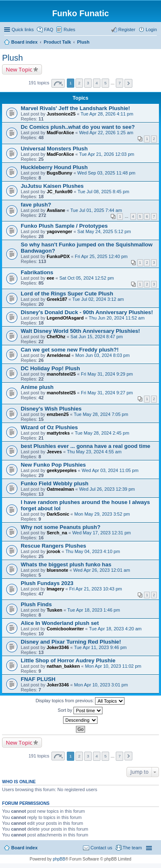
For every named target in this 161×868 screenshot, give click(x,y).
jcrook (53, 551)
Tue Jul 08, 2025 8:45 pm (103, 192)
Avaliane (56, 210)
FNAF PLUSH (38, 679)
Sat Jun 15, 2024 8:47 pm (97, 337)
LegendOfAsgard (65, 318)
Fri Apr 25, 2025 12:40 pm (101, 256)
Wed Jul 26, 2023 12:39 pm (107, 489)
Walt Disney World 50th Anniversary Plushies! (80, 331)
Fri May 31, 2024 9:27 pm (107, 393)
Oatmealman (60, 489)
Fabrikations (37, 272)
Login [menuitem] (151, 30)
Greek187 (57, 299)
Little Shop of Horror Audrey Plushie (68, 660)
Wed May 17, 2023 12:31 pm (101, 533)
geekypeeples (61, 470)
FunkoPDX (58, 256)
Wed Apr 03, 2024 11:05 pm (110, 470)
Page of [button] (58, 83)
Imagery (55, 589)
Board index (24, 848)
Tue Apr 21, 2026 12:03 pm (107, 154)
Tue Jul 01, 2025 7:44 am (96, 210)
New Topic (19, 69)
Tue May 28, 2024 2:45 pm (102, 433)
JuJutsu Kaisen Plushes (52, 186)
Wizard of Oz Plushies (49, 427)
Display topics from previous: (80, 701)
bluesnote (57, 570)
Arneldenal (58, 355)
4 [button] (97, 83)
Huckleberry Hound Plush (54, 167)
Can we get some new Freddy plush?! (70, 350)
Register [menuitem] (127, 30)
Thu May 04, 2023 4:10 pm (93, 551)
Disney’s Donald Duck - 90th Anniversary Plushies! (87, 312)
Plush (12, 58)
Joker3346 (58, 647)
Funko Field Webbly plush (55, 483)
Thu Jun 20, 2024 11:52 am (117, 318)
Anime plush (37, 387)
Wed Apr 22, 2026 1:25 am (106, 133)
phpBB (59, 859)
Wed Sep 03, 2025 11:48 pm (106, 173)
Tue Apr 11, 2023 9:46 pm (100, 647)
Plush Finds (36, 604)
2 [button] (79, 83)
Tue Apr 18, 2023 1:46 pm (94, 610)
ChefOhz (56, 337)
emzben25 (57, 414)
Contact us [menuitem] (101, 848)
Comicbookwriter (65, 629)
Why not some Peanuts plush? (61, 527)
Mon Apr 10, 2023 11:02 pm (113, 666)
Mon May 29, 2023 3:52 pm (102, 514)
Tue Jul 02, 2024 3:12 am (98, 299)
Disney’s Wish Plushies (51, 409)
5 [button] (105, 83)
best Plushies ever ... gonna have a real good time (85, 446)
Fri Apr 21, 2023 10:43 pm (96, 589)
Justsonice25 (61, 114)
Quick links (23, 30)
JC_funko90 (59, 192)
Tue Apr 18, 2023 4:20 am (115, 629)
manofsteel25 (61, 374)
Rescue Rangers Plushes (54, 546)
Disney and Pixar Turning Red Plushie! (71, 642)
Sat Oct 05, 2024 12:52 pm (87, 278)
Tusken (54, 610)
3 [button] (88, 83)
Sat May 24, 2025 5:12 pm (104, 231)
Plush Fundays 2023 (47, 583)
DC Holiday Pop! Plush (50, 368)
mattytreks (58, 433)
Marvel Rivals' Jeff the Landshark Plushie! (75, 108)
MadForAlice (60, 133)
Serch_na (57, 533)
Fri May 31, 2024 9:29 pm (107, 374)
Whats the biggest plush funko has (66, 564)
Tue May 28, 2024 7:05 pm (101, 414)
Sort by (80, 711)
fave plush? (36, 205)
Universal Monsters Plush (54, 149)
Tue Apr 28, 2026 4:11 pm (107, 114)
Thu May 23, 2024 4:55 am (94, 452)
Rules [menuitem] (69, 30)
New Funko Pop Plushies (53, 465)
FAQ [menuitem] (49, 30)
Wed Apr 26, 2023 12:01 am (102, 570)
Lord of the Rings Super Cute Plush (67, 294)
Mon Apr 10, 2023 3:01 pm (101, 685)
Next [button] (128, 83)
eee (50, 278)
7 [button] (120, 83)
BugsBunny (59, 173)
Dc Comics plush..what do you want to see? (78, 127)
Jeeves (54, 452)
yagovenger (59, 231)
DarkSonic (58, 514)
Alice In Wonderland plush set (60, 623)
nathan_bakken (63, 666)
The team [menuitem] (132, 848)
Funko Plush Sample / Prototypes (64, 226)
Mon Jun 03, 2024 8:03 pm (102, 355)
